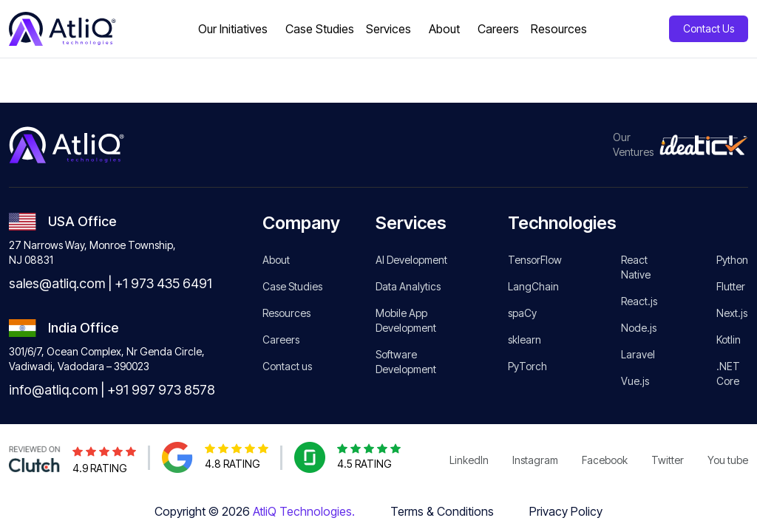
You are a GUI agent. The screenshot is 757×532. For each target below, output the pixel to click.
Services (388, 29)
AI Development (411, 260)
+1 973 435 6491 (163, 283)
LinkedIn (469, 460)
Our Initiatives (233, 29)
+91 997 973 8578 (161, 390)
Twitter (668, 460)
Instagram (535, 460)
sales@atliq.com (57, 283)
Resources (286, 313)
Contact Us (709, 28)
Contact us (287, 366)
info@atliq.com (53, 390)
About (444, 29)
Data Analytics (408, 286)
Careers (281, 340)
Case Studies (292, 286)
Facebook (605, 460)
